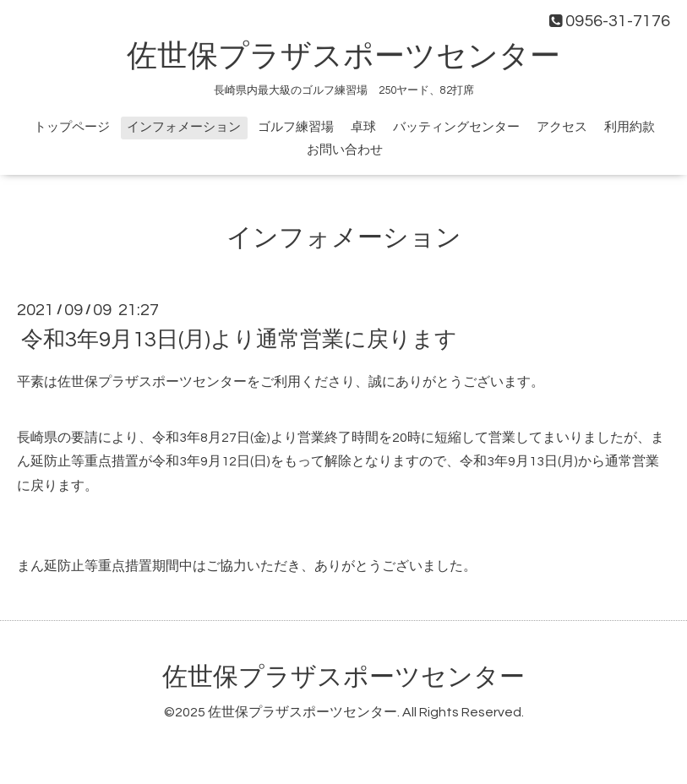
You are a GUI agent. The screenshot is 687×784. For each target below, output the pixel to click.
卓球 (363, 127)
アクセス (562, 127)
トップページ (72, 127)
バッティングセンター (456, 127)
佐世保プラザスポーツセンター (343, 57)
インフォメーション (184, 127)
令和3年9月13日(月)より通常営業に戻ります (239, 340)
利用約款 (630, 127)
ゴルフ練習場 (296, 127)
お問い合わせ (345, 150)
